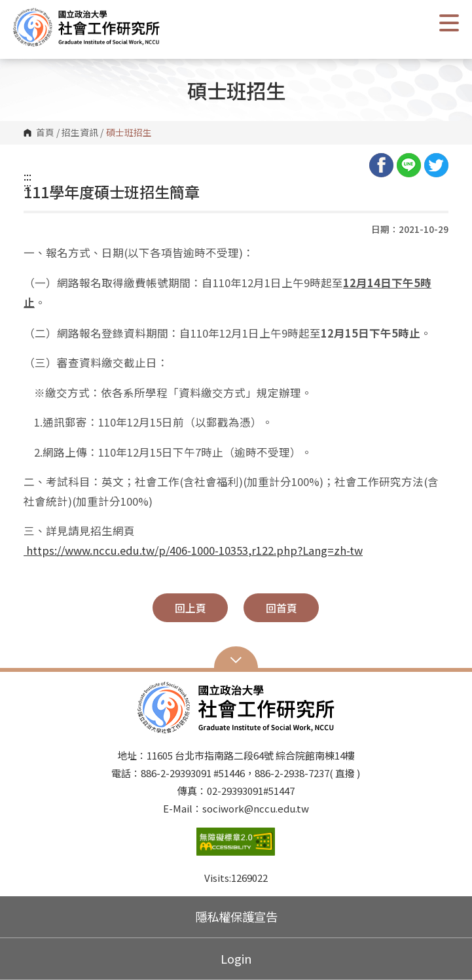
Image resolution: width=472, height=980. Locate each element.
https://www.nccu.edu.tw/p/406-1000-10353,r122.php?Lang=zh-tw (193, 550)
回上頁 (191, 608)
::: (27, 176)
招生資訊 (80, 133)
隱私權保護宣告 (236, 917)
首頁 (45, 133)
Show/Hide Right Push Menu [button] (449, 23)
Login (236, 958)
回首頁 (281, 608)
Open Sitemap (236, 659)
